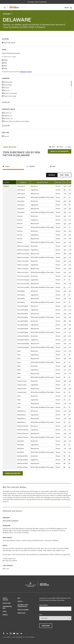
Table (7, 166)
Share (68, 147)
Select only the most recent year (11, 53)
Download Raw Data (13, 473)
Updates (5, 615)
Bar (54, 166)
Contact (20, 601)
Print (52, 147)
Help (19, 598)
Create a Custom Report (60, 151)
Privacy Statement (23, 610)
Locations (7, 14)
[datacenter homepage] (14, 7)
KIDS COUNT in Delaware (11, 520)
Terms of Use (21, 613)
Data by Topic (7, 603)
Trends (32, 166)
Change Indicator (9, 147)
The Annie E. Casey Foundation (37, 2)
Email (60, 147)
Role (41, 615)
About (5, 611)
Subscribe (46, 626)
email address (44, 605)
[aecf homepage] (5, 7)
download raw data (26, 72)
